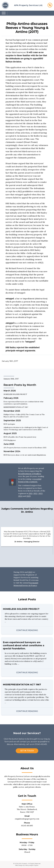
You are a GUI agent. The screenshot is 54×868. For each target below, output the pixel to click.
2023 (40, 493)
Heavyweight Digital (32, 865)
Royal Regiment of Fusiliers (30, 474)
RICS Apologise (9, 424)
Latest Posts (27, 599)
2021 (31, 493)
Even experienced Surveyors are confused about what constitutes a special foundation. (23, 403)
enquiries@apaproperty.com (27, 819)
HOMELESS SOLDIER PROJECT (15, 394)
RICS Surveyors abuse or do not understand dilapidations (25, 455)
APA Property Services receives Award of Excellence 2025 (25, 448)
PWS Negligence (10, 440)
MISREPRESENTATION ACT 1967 (16, 407)
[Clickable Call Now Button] (50, 5)
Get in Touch (27, 751)
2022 (35, 493)
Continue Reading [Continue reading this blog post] (27, 630)
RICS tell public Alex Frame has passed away (20, 437)
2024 (20, 496)
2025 (28, 496)
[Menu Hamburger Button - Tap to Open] (4, 13)
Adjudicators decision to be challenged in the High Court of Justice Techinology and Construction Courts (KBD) (26, 428)
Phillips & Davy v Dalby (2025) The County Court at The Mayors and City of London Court (24, 416)
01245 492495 (27, 826)
